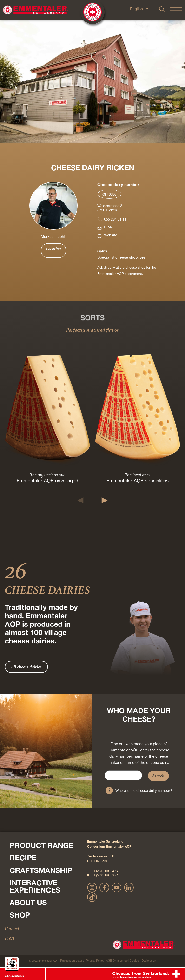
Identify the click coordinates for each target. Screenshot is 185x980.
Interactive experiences (35, 886)
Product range (41, 845)
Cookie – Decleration (143, 961)
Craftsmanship (41, 870)
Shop (20, 915)
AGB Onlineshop (117, 961)
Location (53, 249)
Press (10, 938)
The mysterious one (48, 475)
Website (111, 235)
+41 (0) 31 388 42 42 (104, 871)
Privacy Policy (95, 961)
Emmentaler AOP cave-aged (47, 481)
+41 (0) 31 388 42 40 (104, 875)
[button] (81, 500)
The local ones (138, 475)
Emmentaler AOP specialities (138, 481)
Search (158, 776)
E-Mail (109, 227)
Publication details (72, 961)
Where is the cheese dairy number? (144, 791)
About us (28, 902)
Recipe (23, 858)
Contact (12, 928)
